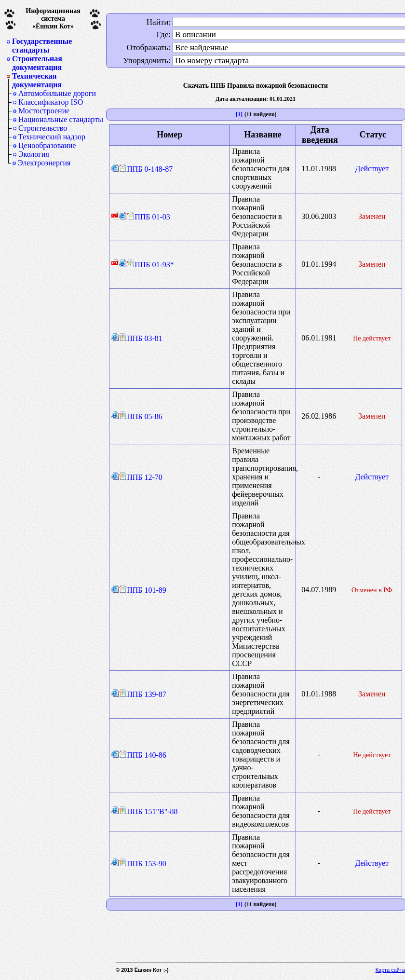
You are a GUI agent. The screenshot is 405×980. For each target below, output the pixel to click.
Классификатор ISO (51, 102)
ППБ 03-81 (141, 338)
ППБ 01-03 (148, 217)
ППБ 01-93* (150, 265)
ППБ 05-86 (141, 416)
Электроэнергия (44, 163)
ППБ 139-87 (143, 694)
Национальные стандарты (61, 119)
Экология (34, 154)
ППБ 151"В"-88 (148, 811)
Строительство (43, 128)
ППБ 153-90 (143, 864)
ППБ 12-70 (141, 477)
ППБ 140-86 (143, 755)
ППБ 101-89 (143, 590)
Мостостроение (44, 111)
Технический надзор (52, 137)
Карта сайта (390, 970)
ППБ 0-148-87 (146, 169)
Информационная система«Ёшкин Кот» (53, 19)
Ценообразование (47, 145)
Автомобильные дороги (57, 93)
